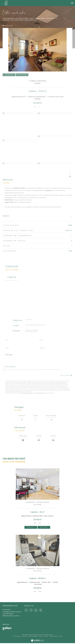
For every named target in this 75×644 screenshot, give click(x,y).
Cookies (60, 637)
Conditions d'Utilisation (40, 393)
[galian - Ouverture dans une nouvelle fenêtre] (7, 629)
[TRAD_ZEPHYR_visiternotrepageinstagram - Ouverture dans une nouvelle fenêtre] (31, 611)
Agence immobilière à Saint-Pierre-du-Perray (16, 18)
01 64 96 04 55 (7, 611)
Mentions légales (34, 637)
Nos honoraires (17, 637)
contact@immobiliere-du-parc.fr (12, 613)
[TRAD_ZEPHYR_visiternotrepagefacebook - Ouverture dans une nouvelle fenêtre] (26, 611)
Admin (41, 637)
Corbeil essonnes (40, 18)
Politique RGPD (53, 637)
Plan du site (25, 637)
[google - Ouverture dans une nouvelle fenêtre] (40, 611)
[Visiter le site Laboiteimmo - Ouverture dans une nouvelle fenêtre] (37, 640)
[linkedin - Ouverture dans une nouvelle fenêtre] (35, 611)
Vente (32, 18)
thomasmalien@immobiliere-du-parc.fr (35, 325)
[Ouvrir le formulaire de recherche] (63, 3)
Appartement (50, 18)
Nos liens (46, 637)
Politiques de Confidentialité (27, 393)
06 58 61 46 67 (29, 320)
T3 (56, 18)
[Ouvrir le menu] (72, 3)
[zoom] (20, 113)
